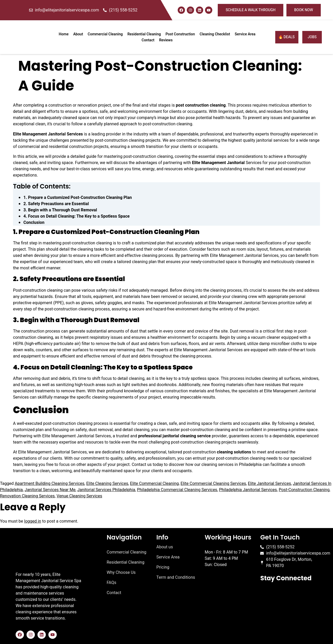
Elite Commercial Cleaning (154, 484)
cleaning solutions (234, 452)
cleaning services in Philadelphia (232, 465)
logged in (33, 521)
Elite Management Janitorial (218, 163)
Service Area (245, 34)
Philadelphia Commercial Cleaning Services (177, 490)
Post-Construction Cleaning (304, 490)
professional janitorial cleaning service (174, 436)
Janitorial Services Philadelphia (106, 490)
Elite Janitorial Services (270, 484)
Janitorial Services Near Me (50, 490)
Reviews (166, 40)
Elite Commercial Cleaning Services (213, 484)
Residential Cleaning (144, 34)
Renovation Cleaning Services (27, 496)
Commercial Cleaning (105, 34)
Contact (148, 40)
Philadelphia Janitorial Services (248, 490)
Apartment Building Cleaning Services (49, 484)
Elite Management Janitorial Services (48, 134)
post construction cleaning (201, 105)
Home (64, 34)
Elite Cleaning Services (107, 484)
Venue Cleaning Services (79, 496)
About (78, 34)
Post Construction (180, 34)
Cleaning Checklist (215, 34)
